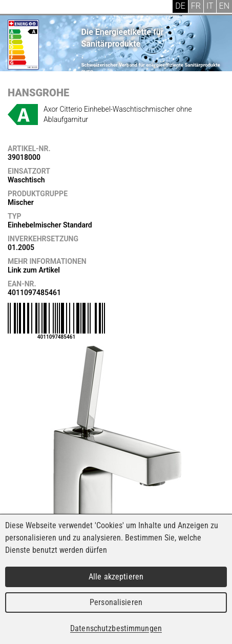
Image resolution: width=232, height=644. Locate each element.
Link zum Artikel (34, 270)
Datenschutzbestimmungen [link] (116, 628)
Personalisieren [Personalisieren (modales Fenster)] (116, 602)
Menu (15, 8)
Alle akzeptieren (116, 577)
